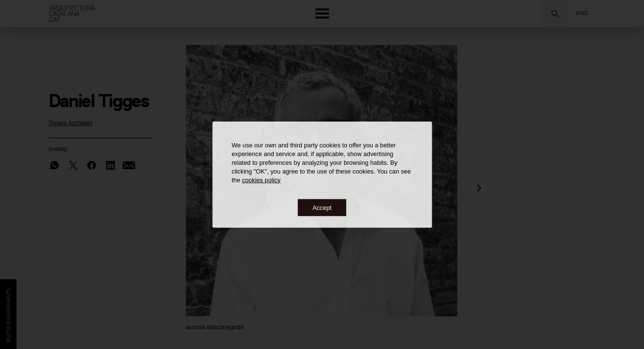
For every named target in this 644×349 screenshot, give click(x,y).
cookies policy (261, 180)
